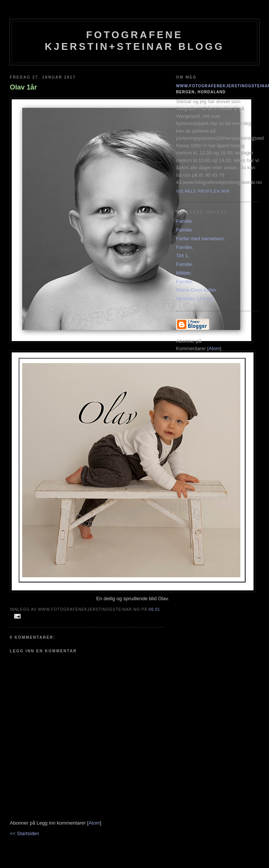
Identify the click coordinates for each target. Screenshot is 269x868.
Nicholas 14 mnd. (195, 299)
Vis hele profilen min (203, 191)
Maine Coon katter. (197, 290)
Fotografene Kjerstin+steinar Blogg (135, 41)
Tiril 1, (183, 256)
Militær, (184, 273)
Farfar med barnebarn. (201, 239)
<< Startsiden (24, 833)
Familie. (185, 247)
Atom (94, 823)
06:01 (155, 609)
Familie (184, 221)
